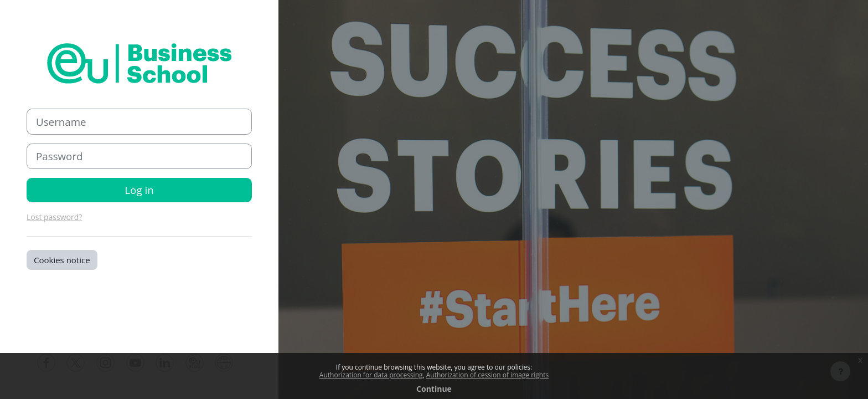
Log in (139, 190)
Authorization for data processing (371, 375)
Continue (434, 389)
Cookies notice (62, 260)
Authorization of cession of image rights (487, 375)
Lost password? (54, 217)
